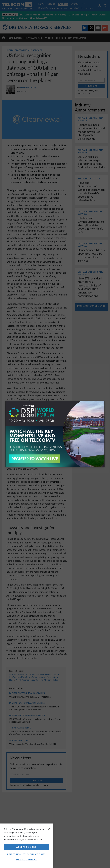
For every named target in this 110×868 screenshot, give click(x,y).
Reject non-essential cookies (26, 854)
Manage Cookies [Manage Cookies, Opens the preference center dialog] (26, 860)
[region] (26, 846)
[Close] (49, 829)
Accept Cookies (26, 847)
